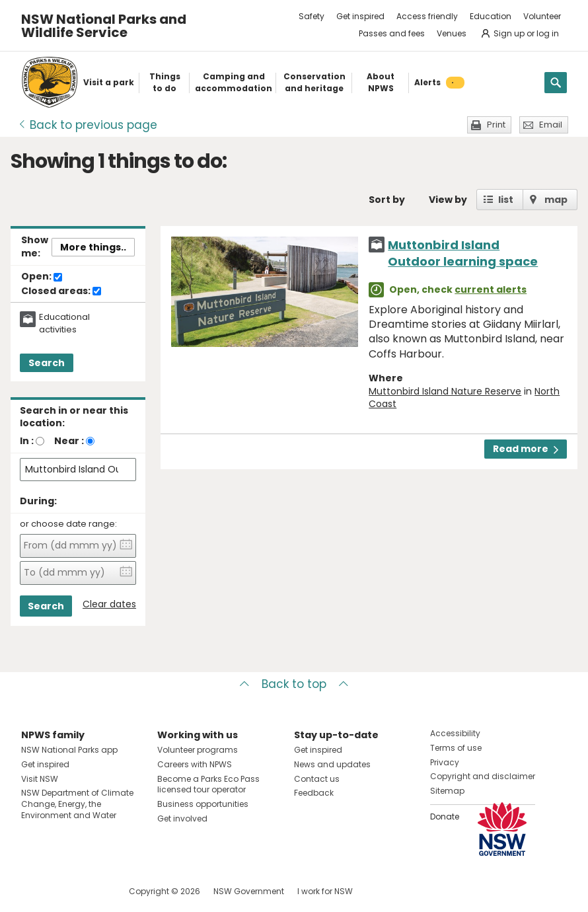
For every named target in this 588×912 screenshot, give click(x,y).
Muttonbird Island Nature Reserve (445, 391)
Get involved (182, 818)
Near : (69, 441)
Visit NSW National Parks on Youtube (90, 891)
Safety (312, 16)
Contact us (317, 779)
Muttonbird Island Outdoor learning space (463, 253)
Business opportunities (203, 804)
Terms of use (456, 748)
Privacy (445, 762)
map (556, 200)
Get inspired (360, 16)
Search (47, 363)
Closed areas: (61, 291)
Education (491, 16)
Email (551, 125)
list (506, 200)
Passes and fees (392, 33)
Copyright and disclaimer (483, 776)
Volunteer (542, 16)
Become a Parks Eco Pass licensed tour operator (208, 784)
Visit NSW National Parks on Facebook (33, 891)
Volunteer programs (198, 750)
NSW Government (249, 891)
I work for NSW (325, 891)
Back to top (294, 684)
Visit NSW (40, 779)
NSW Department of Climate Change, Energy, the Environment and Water (77, 804)
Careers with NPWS (195, 764)
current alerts (491, 289)
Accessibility (455, 733)
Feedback (314, 793)
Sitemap (447, 791)
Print (496, 125)
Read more (526, 449)
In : (27, 441)
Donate (445, 817)
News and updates (332, 764)
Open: (42, 277)
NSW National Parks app (69, 750)
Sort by (387, 200)
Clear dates (109, 604)
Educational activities (64, 323)
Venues (452, 33)
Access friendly (427, 16)
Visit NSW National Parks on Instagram (62, 891)
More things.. (93, 247)
